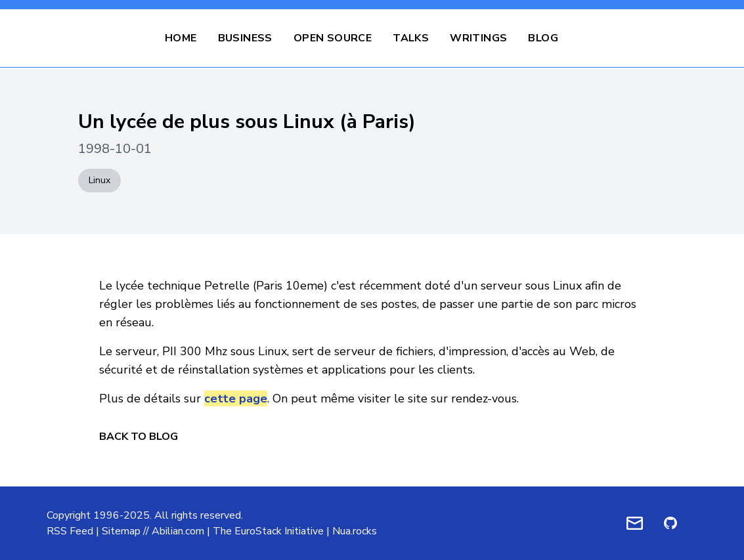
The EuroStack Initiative (268, 531)
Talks (411, 38)
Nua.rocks (355, 531)
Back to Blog (139, 437)
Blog (543, 38)
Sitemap (121, 531)
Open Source (333, 38)
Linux (99, 180)
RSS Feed (70, 531)
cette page (236, 398)
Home (181, 38)
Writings (478, 38)
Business (245, 38)
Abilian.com (178, 531)
